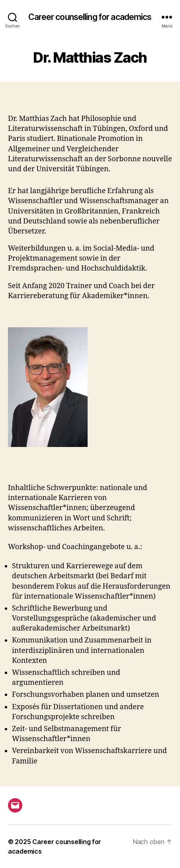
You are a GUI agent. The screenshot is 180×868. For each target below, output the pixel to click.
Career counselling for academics (90, 17)
